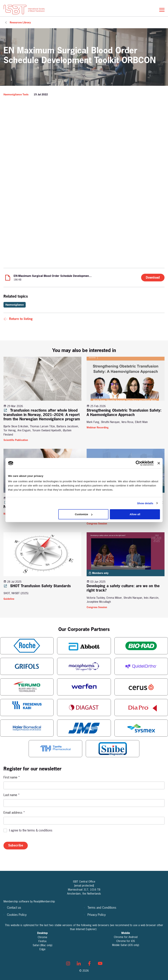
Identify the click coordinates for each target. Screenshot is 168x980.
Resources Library (20, 22)
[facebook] (89, 963)
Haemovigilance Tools (16, 94)
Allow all (135, 514)
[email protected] (84, 886)
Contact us (14, 908)
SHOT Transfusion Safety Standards (37, 586)
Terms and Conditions (102, 908)
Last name (12, 795)
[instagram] (68, 963)
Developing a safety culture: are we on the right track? (123, 588)
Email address (14, 813)
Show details (145, 503)
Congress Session (97, 523)
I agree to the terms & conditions (31, 830)
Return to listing (21, 319)
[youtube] (100, 963)
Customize (84, 514)
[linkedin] (79, 963)
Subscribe (16, 845)
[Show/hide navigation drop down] (162, 10)
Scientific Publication (16, 440)
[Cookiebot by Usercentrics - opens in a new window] (138, 463)
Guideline (9, 599)
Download (153, 277)
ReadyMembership (44, 901)
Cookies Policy (17, 915)
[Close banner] (159, 463)
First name (12, 777)
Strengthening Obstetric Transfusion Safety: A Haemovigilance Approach (124, 412)
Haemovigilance (15, 305)
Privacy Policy (97, 915)
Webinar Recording (98, 427)
